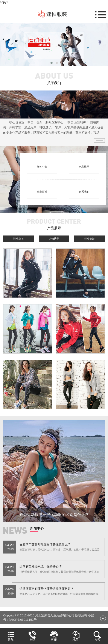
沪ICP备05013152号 (23, 620)
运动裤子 (54, 239)
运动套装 (90, 239)
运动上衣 (18, 239)
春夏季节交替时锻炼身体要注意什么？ (45, 544)
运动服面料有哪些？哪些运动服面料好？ (47, 589)
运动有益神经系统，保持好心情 (41, 566)
